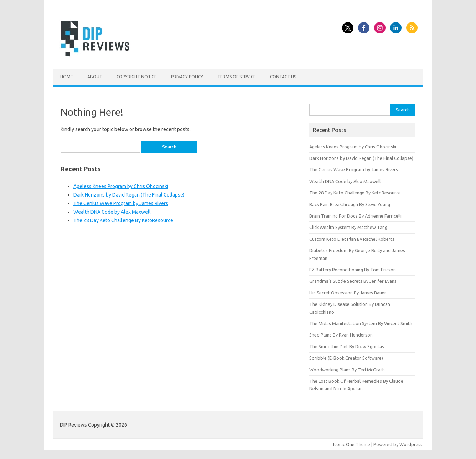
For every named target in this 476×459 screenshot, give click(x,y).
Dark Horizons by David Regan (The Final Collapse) (129, 195)
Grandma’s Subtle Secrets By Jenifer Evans (353, 281)
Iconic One (344, 444)
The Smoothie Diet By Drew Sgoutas (347, 346)
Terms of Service (237, 77)
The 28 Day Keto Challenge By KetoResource (123, 220)
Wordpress (411, 444)
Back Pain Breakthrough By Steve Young (350, 204)
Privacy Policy (187, 77)
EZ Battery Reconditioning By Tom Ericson (353, 270)
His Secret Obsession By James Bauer (348, 293)
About (95, 77)
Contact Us (283, 77)
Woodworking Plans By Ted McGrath (347, 370)
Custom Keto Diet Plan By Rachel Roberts (352, 239)
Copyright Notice (137, 77)
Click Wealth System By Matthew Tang (348, 227)
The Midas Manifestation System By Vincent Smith (361, 323)
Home (67, 77)
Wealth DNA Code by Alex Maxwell (112, 212)
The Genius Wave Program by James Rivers (121, 203)
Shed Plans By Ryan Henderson (341, 335)
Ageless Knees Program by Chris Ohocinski (121, 186)
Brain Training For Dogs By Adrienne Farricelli (355, 216)
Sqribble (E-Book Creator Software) (346, 358)
